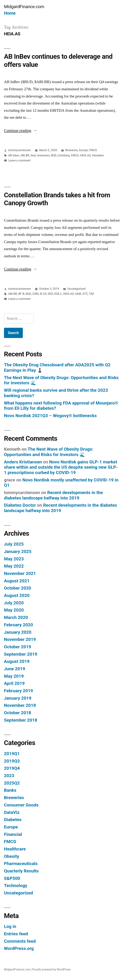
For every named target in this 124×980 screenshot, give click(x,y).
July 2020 (14, 603)
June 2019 (15, 669)
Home (10, 13)
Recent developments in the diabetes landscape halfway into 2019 (53, 495)
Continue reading (21, 130)
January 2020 (18, 632)
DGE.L (58, 294)
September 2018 (21, 720)
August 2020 (17, 595)
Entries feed (16, 934)
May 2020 (14, 610)
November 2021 (20, 573)
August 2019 (17, 661)
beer (33, 155)
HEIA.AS (85, 155)
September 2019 (21, 654)
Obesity (12, 856)
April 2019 (14, 683)
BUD (54, 155)
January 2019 (18, 698)
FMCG (93, 150)
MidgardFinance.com (24, 7)
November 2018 (20, 705)
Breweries (72, 150)
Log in (10, 926)
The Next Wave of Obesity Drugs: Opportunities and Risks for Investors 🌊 (49, 452)
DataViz (12, 812)
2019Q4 (12, 768)
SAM (78, 294)
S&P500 (12, 878)
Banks (10, 790)
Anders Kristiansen (23, 462)
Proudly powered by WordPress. (51, 969)
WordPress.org (19, 948)
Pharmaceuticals (21, 864)
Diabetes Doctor (20, 505)
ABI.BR (25, 155)
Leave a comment (19, 160)
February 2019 (18, 691)
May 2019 (14, 676)
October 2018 (18, 713)
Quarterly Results (21, 871)
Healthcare (15, 849)
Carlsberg (64, 155)
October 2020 (18, 588)
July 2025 (14, 544)
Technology (16, 885)
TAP (92, 294)
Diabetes (13, 820)
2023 (9, 776)
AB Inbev (14, 155)
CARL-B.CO (39, 294)
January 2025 (18, 551)
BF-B (21, 294)
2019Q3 (12, 761)
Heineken (98, 155)
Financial (13, 834)
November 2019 (20, 639)
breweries (43, 155)
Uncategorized (76, 289)
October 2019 (18, 647)
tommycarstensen (20, 150)
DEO (50, 294)
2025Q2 (12, 783)
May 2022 (14, 566)
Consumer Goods (21, 805)
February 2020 (18, 625)
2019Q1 (12, 754)
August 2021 (17, 581)
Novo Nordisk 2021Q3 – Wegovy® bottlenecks (50, 416)
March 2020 (16, 617)
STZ (85, 294)
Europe (83, 150)
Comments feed (20, 941)
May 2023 (14, 559)
